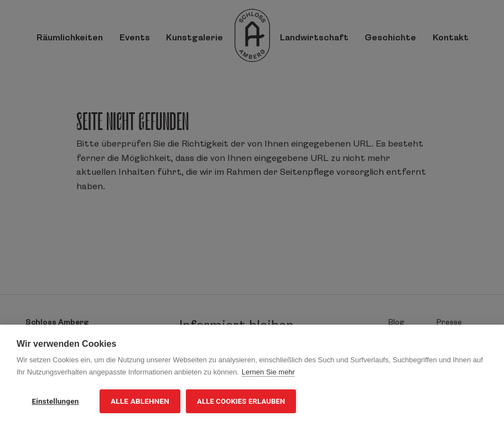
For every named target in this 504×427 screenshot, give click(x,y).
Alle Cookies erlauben (241, 401)
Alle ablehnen (140, 401)
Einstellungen (56, 401)
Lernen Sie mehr (268, 372)
